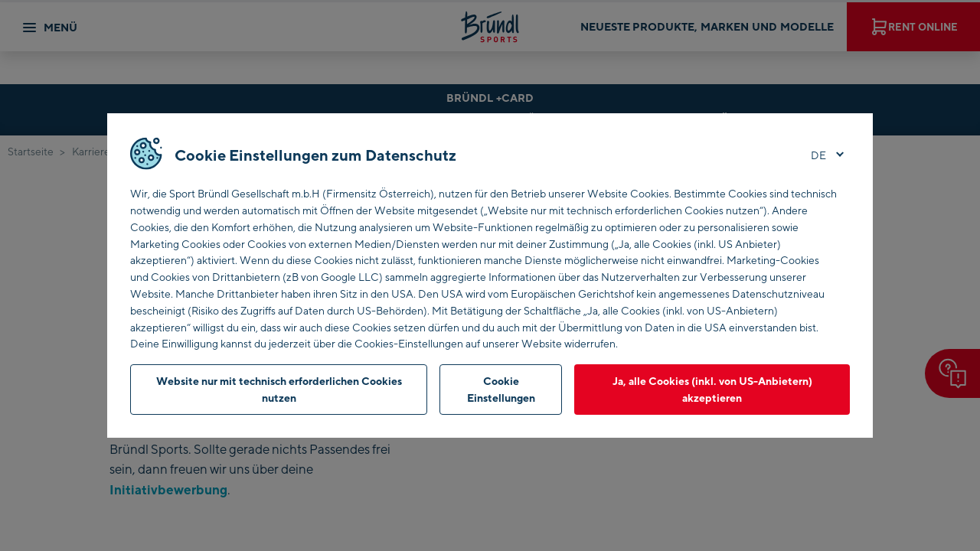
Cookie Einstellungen (501, 389)
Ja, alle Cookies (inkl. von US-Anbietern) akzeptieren (712, 389)
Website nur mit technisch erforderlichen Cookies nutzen (279, 389)
